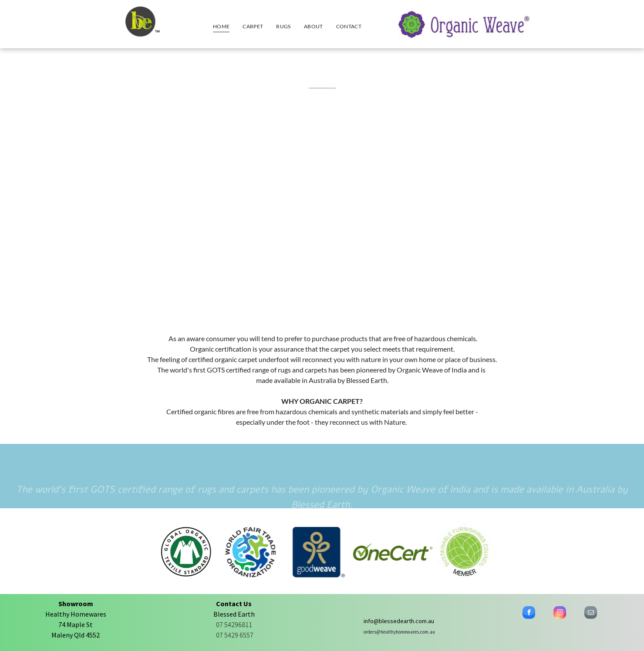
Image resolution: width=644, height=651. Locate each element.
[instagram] (560, 614)
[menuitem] (221, 27)
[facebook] (529, 614)
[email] (591, 614)
